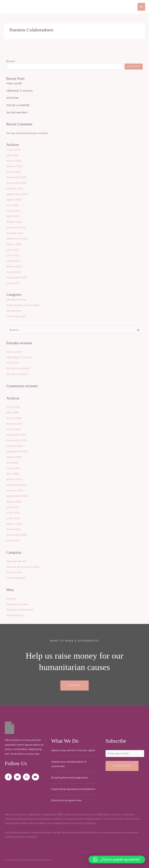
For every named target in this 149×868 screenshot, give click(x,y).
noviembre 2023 (17, 277)
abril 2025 (13, 216)
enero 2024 (13, 272)
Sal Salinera (14, 311)
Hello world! (14, 83)
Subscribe (116, 741)
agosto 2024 (14, 244)
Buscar (11, 61)
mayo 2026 (13, 150)
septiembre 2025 (17, 194)
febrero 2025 (14, 222)
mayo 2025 (13, 211)
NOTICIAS (13, 98)
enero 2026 (13, 172)
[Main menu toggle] (141, 7)
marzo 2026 (14, 161)
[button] (117, 859)
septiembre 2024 (17, 239)
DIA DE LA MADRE (18, 105)
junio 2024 (13, 255)
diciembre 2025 (16, 177)
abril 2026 (13, 155)
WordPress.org (16, 615)
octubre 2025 (15, 189)
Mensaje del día (16, 300)
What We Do (65, 741)
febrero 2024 (14, 266)
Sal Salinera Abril (17, 112)
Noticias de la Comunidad (23, 305)
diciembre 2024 (16, 228)
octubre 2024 (15, 233)
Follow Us (16, 763)
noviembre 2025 (17, 183)
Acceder (12, 599)
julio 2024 (13, 250)
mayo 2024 (13, 261)
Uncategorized (16, 316)
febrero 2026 (14, 166)
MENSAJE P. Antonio (19, 91)
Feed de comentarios (20, 610)
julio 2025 (12, 205)
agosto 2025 (14, 200)
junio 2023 (13, 283)
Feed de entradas (17, 604)
